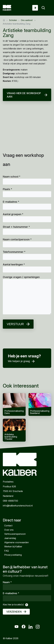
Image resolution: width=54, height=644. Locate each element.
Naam (7, 582)
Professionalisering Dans (14, 405)
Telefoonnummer (14, 252)
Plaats (7, 189)
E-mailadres (11, 202)
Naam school (12, 177)
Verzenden (14, 612)
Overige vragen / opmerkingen (21, 277)
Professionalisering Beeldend (40, 405)
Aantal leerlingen (14, 264)
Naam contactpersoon (17, 239)
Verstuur (15, 324)
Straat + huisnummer (16, 227)
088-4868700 (10, 501)
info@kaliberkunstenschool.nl (18, 506)
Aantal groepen (13, 214)
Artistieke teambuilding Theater (14, 430)
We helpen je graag (19, 361)
